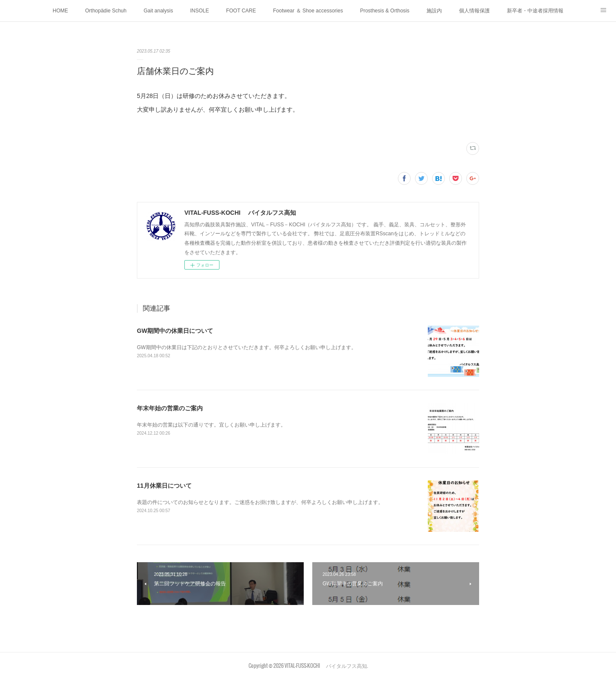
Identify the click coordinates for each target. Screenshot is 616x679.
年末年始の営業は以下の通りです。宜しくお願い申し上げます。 (211, 425)
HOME (60, 11)
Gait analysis (158, 11)
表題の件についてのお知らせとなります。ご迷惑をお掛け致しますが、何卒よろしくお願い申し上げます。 (260, 502)
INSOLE (199, 11)
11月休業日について (164, 486)
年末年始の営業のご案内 (170, 408)
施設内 (434, 11)
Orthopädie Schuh (106, 11)
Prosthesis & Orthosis (385, 11)
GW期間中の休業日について (175, 331)
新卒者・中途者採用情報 (535, 11)
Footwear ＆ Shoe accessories (308, 11)
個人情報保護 (474, 11)
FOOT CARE (241, 11)
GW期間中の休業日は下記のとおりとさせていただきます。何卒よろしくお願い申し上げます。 (247, 347)
